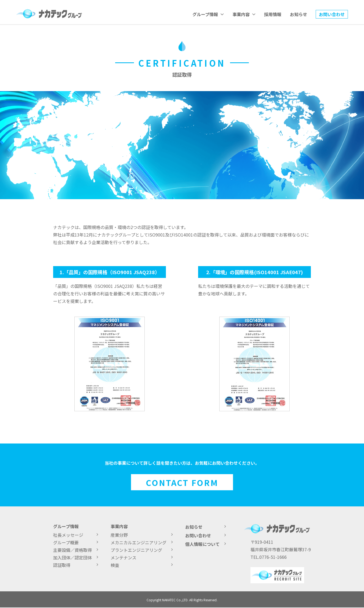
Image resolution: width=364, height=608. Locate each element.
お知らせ (299, 14)
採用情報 (273, 14)
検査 (139, 565)
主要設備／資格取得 (72, 550)
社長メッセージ (72, 535)
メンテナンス (139, 557)
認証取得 (72, 565)
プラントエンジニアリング (139, 550)
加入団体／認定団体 (72, 557)
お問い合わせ (332, 14)
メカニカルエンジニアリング (139, 542)
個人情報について (202, 544)
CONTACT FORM (182, 482)
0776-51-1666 (273, 557)
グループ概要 (72, 542)
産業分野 (139, 535)
